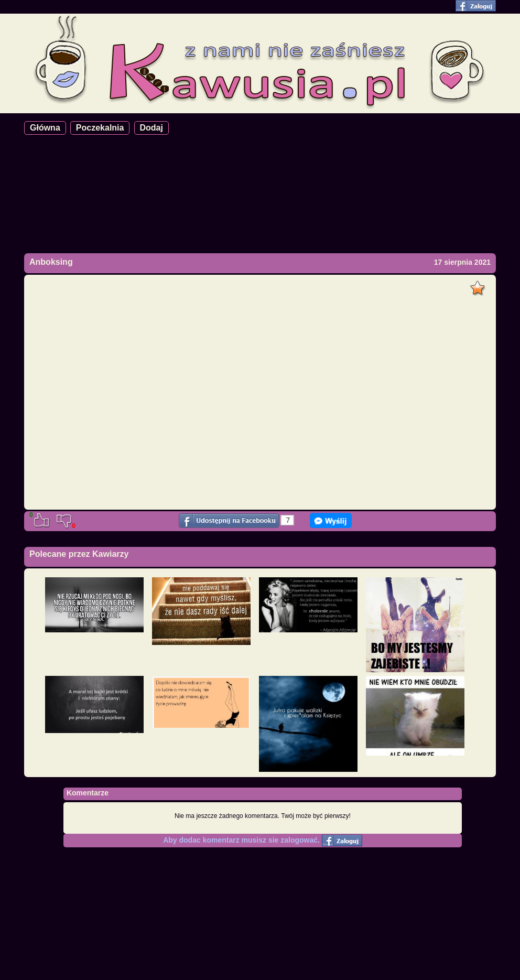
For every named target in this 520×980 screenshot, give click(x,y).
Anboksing (51, 262)
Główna (45, 128)
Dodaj (151, 128)
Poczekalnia (100, 128)
